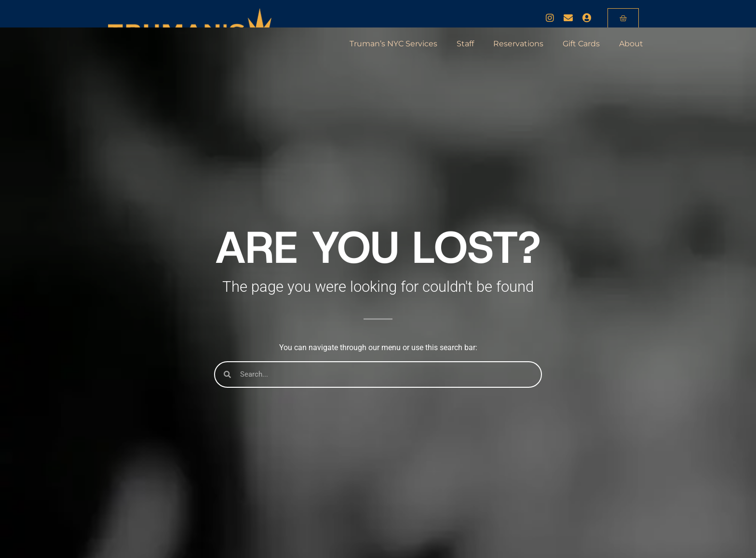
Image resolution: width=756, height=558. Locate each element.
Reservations (518, 44)
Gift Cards (581, 44)
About (631, 44)
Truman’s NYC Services (393, 44)
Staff (465, 44)
